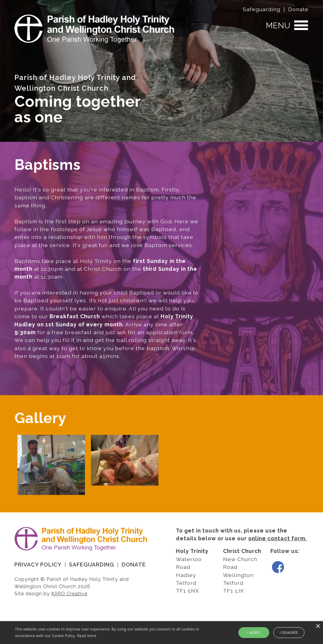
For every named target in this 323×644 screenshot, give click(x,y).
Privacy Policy (38, 565)
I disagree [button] (289, 632)
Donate (298, 9)
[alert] (161, 633)
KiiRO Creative (69, 594)
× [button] (318, 626)
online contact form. (278, 538)
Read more (87, 636)
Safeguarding (262, 9)
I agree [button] (254, 632)
